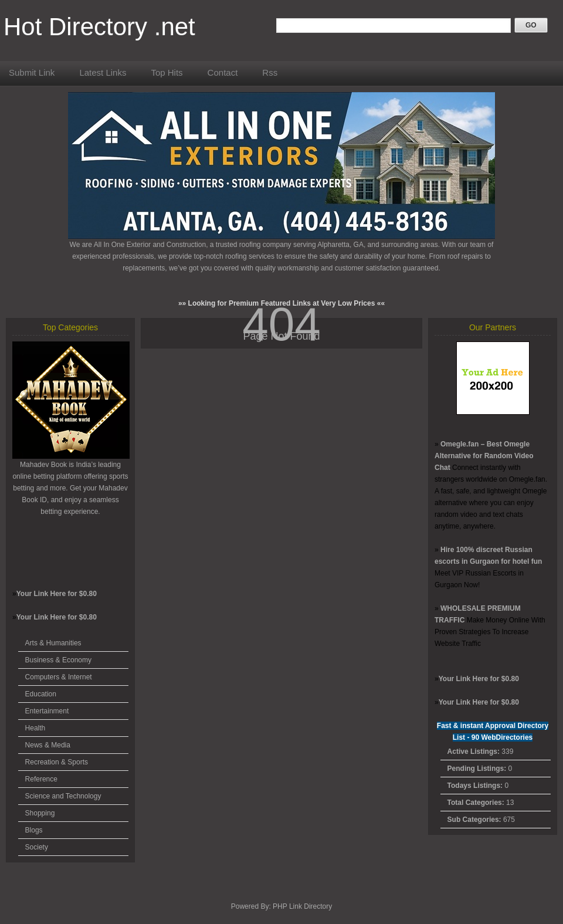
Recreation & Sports (57, 762)
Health (35, 728)
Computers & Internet (59, 677)
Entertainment (47, 711)
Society (37, 847)
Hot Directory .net (99, 27)
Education (41, 694)
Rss (270, 72)
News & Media (48, 745)
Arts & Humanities (53, 643)
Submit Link (32, 72)
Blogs (34, 830)
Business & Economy (58, 660)
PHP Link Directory (302, 906)
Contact (223, 72)
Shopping (40, 813)
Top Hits (167, 72)
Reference (41, 779)
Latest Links (103, 72)
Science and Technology (63, 796)
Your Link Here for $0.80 (57, 594)
